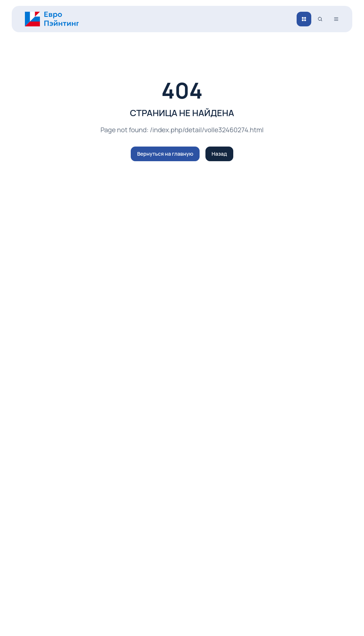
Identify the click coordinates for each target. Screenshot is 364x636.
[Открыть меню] (336, 19)
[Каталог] (304, 19)
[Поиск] (320, 19)
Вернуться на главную (165, 154)
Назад (219, 154)
